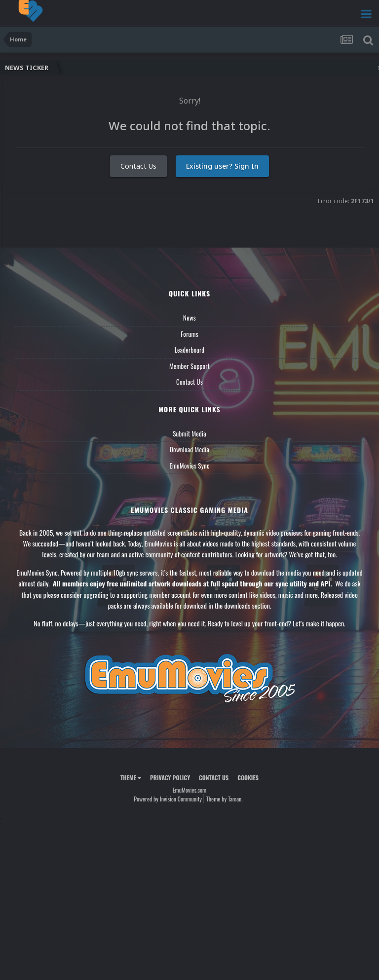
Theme (131, 778)
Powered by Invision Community (168, 799)
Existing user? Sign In (222, 166)
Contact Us (138, 166)
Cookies (248, 778)
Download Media (189, 449)
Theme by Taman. (225, 799)
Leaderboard (190, 350)
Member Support (189, 366)
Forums (189, 334)
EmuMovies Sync (189, 466)
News (189, 318)
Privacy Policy (170, 778)
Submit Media (189, 434)
